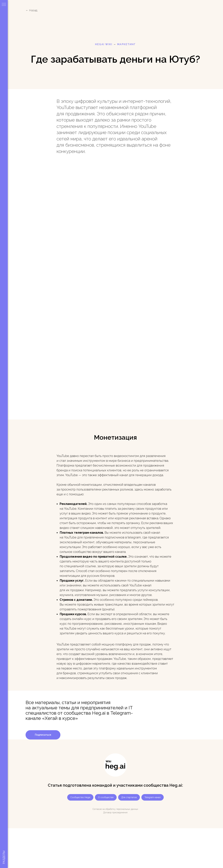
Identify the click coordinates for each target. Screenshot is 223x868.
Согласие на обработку (104, 809)
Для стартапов (129, 797)
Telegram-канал (153, 797)
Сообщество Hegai (80, 797)
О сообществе (106, 797)
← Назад (31, 10)
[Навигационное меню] (4, 5)
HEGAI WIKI (104, 44)
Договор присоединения (115, 812)
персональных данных (127, 809)
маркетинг (127, 44)
